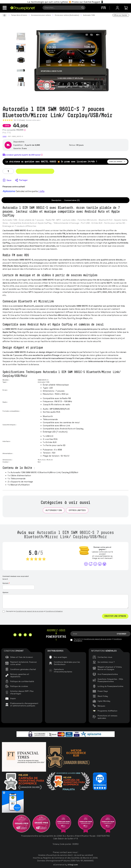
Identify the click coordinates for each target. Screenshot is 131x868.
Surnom (6, 583)
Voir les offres (117, 162)
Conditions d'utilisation (54, 611)
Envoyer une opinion (115, 616)
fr (103, 8)
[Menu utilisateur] (117, 8)
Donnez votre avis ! (33, 120)
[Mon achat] (126, 8)
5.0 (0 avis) (19, 120)
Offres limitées (77, 510)
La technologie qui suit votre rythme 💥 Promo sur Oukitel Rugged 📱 (65, 2)
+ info (41, 191)
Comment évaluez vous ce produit (16, 576)
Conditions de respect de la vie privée (30, 611)
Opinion (5, 592)
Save (9, 180)
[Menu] (5, 8)
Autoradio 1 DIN (54, 510)
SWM (4, 136)
